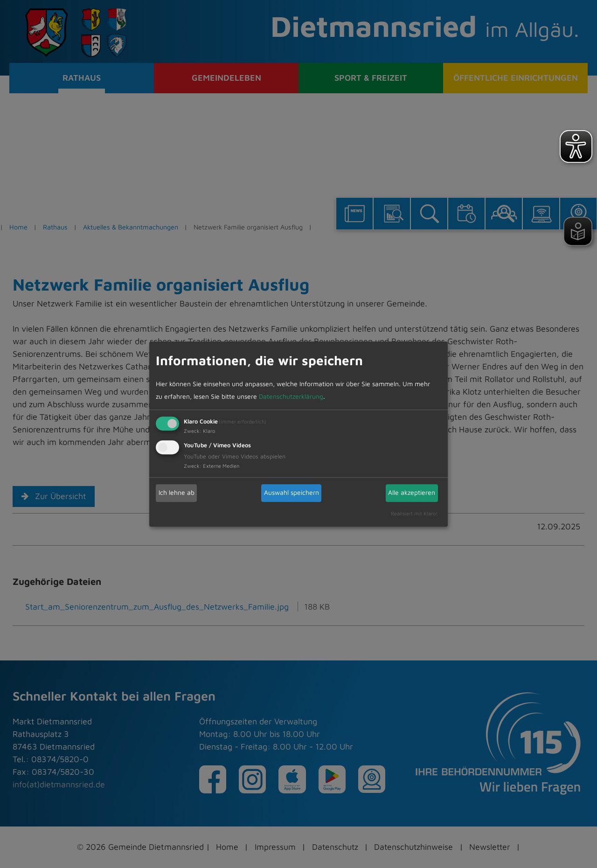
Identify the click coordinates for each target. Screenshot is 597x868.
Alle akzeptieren (412, 493)
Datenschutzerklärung (291, 397)
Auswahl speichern (292, 493)
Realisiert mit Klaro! (414, 514)
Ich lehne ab (177, 493)
